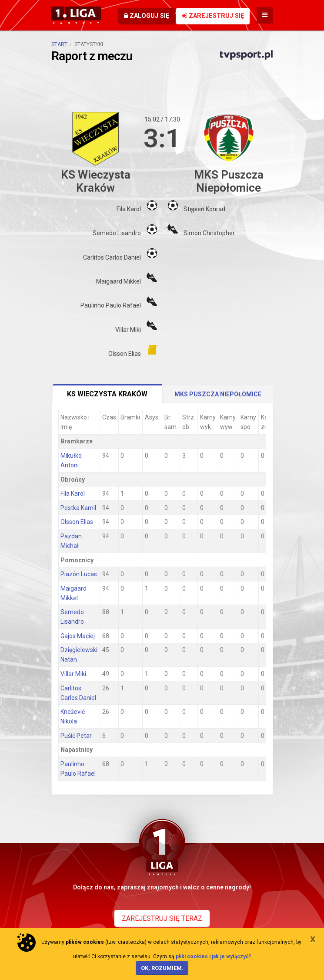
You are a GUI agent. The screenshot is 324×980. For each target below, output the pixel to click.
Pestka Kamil (78, 508)
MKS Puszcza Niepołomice (218, 394)
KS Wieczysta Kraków (107, 394)
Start (59, 44)
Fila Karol (73, 493)
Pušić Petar (76, 736)
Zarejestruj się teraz (162, 918)
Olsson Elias (77, 522)
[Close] (313, 939)
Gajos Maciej (78, 636)
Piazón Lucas (79, 574)
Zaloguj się (147, 16)
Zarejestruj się (213, 16)
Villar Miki (73, 674)
